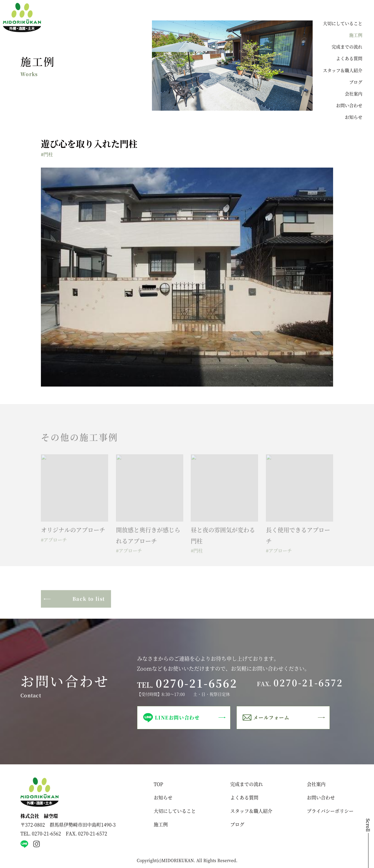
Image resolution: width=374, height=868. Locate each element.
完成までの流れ (347, 47)
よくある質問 (349, 58)
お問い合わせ (349, 105)
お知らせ (354, 117)
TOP (158, 784)
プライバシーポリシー (330, 811)
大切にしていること (343, 23)
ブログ (356, 82)
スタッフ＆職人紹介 (343, 70)
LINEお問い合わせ (177, 717)
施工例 (356, 35)
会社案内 (354, 94)
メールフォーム (271, 717)
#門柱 (47, 154)
